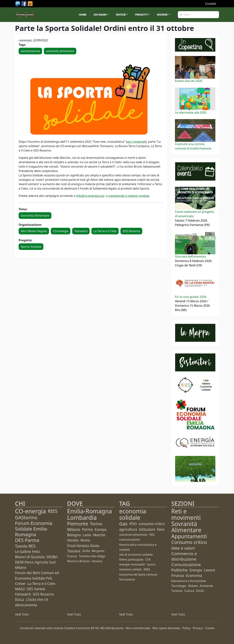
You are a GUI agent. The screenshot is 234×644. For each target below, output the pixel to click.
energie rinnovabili (132, 564)
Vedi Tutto (22, 614)
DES (152, 535)
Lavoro (209, 570)
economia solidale (133, 514)
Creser (20, 584)
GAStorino (26, 517)
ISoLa (19, 599)
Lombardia (82, 517)
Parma (87, 529)
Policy (186, 628)
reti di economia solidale (136, 555)
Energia (196, 570)
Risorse (162, 15)
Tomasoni (81, 231)
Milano (74, 529)
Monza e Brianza (78, 561)
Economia (194, 575)
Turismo (177, 591)
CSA (148, 559)
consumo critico (152, 524)
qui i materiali (136, 142)
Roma (85, 540)
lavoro (151, 564)
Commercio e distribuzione (184, 556)
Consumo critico (189, 542)
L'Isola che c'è (37, 599)
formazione (127, 579)
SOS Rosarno (131, 231)
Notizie (121, 15)
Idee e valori (183, 548)
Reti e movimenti (186, 514)
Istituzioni (147, 529)
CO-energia (61, 231)
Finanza (178, 575)
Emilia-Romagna (89, 511)
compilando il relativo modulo (129, 196)
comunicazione (130, 540)
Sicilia (86, 551)
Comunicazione (186, 565)
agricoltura (128, 529)
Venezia (97, 561)
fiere (161, 529)
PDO (133, 524)
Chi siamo (100, 15)
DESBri (52, 557)
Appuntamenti (189, 536)
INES (147, 569)
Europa (101, 529)
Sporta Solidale (31, 247)
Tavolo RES (25, 546)
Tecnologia (179, 586)
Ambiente (206, 586)
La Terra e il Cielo (105, 231)
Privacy (198, 628)
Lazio (87, 535)
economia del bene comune (138, 574)
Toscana (74, 551)
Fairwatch (23, 594)
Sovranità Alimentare (35, 216)
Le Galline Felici (28, 552)
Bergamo (98, 551)
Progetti (141, 15)
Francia (72, 556)
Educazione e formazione (189, 581)
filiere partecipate (131, 559)
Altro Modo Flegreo (34, 231)
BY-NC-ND (98, 628)
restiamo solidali (130, 569)
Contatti (211, 4)
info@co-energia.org (90, 196)
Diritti (200, 591)
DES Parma (27, 540)
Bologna (74, 535)
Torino (96, 524)
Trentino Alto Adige (92, 556)
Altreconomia (26, 605)
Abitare (193, 586)
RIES (53, 511)
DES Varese (36, 589)
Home (83, 15)
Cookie (210, 628)
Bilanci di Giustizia (30, 557)
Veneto (73, 540)
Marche (99, 535)
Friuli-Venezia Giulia (83, 546)
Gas (123, 524)
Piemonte (78, 524)
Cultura (189, 591)
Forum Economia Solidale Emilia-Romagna (34, 529)
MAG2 (20, 589)
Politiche (180, 570)
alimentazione (30, 51)
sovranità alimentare (60, 51)
